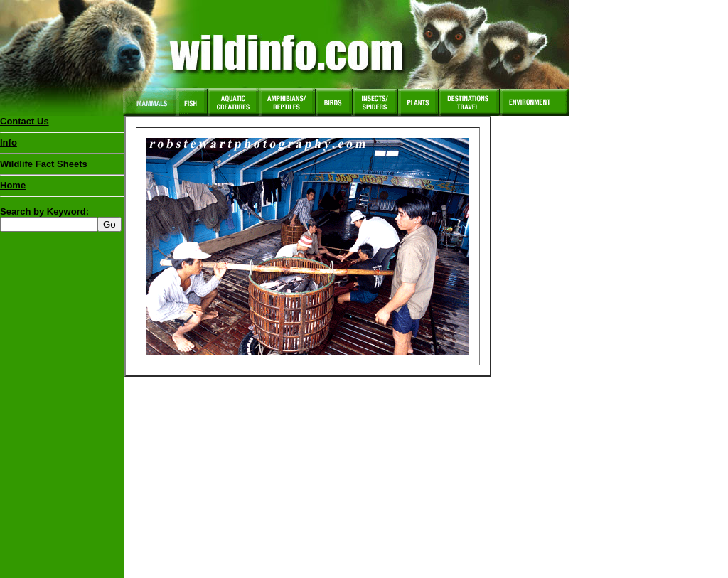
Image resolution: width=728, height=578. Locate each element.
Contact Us (25, 121)
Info (9, 143)
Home (13, 185)
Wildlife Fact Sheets (62, 167)
